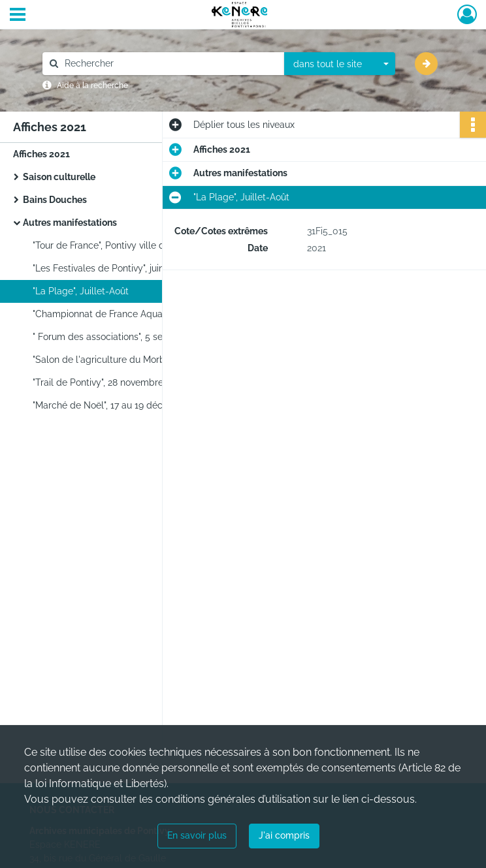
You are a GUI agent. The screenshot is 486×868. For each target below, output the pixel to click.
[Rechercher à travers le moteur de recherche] (170, 64)
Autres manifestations (70, 223)
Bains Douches (55, 200)
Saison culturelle (59, 177)
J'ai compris (284, 835)
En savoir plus (197, 835)
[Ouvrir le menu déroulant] (18, 16)
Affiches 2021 (41, 154)
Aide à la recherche (92, 85)
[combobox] (340, 64)
